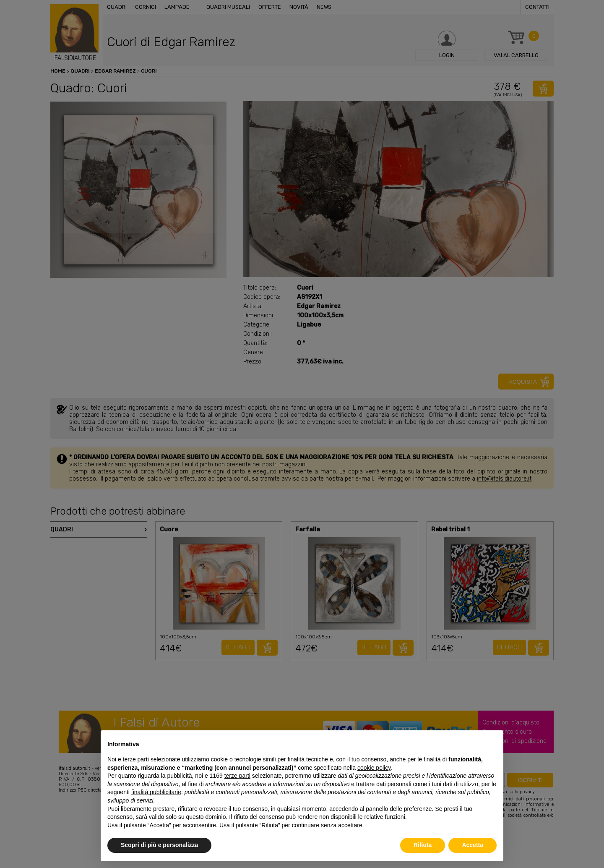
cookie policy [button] (374, 768)
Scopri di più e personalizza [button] (159, 845)
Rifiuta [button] (423, 845)
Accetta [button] (473, 845)
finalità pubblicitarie (156, 792)
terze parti (237, 776)
